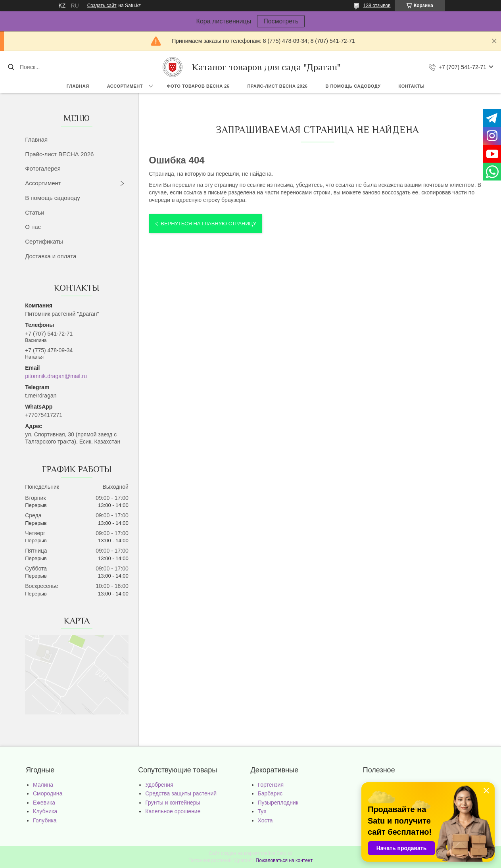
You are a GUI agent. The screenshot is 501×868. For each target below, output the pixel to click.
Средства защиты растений (181, 793)
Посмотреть (281, 21)
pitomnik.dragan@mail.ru (56, 376)
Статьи (35, 212)
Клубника (45, 811)
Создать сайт (102, 6)
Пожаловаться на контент (284, 860)
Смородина (48, 793)
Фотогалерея (43, 168)
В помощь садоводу (353, 86)
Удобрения (159, 785)
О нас (33, 227)
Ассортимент (125, 86)
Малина (43, 785)
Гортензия (271, 785)
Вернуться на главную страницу (208, 224)
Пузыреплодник (278, 803)
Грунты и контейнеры (173, 803)
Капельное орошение (173, 811)
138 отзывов (377, 6)
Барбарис (270, 793)
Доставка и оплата (51, 256)
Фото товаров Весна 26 (198, 86)
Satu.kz (284, 853)
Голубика (45, 820)
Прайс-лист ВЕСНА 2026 (277, 86)
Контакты (412, 86)
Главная (78, 86)
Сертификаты (44, 241)
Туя (262, 811)
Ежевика (44, 803)
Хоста (265, 820)
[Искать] (11, 67)
